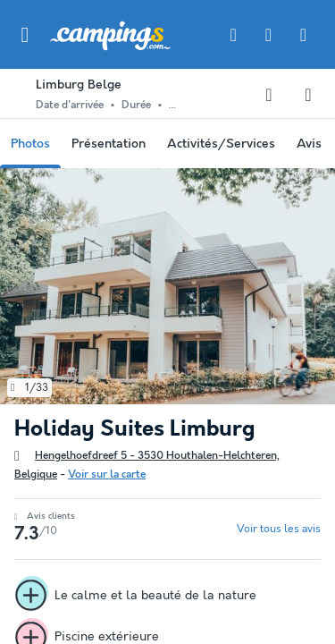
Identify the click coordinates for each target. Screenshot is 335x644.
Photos (30, 144)
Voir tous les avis (279, 529)
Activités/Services (221, 144)
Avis (309, 144)
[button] (25, 35)
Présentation (109, 144)
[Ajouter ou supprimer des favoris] (269, 95)
